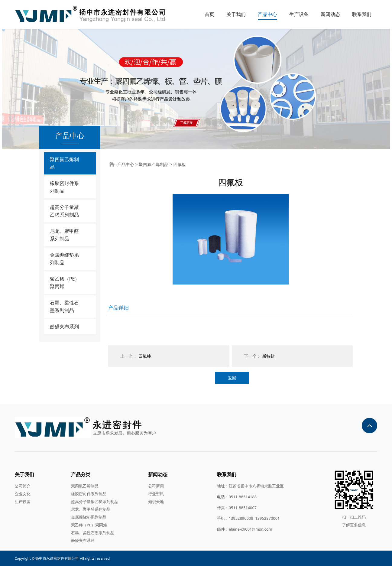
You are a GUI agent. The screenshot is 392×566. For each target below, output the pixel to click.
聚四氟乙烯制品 (64, 163)
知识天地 (156, 502)
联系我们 (362, 14)
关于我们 (236, 14)
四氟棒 (145, 356)
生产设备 (299, 14)
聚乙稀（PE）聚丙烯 (65, 283)
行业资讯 (156, 494)
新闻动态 (330, 14)
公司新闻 (156, 486)
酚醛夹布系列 (64, 327)
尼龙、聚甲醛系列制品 (64, 235)
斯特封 (268, 356)
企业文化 (23, 494)
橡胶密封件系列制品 (64, 187)
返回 (232, 378)
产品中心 (267, 14)
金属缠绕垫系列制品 (64, 259)
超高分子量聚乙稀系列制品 (64, 211)
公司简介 (23, 486)
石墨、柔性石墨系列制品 (64, 306)
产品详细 (118, 308)
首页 (209, 14)
